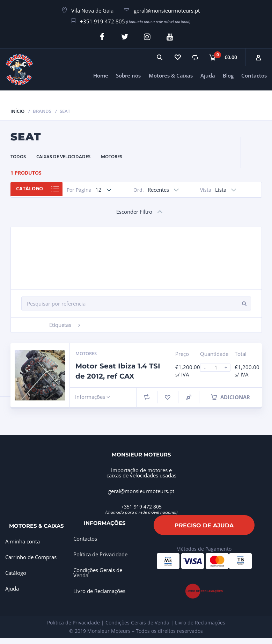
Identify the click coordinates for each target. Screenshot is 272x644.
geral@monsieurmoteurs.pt (167, 10)
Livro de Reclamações (99, 590)
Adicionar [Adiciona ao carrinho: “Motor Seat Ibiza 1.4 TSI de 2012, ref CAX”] (230, 396)
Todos (18, 155)
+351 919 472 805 (102, 21)
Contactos (254, 74)
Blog (228, 74)
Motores (112, 155)
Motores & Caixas (171, 74)
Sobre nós (128, 74)
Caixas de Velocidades (63, 155)
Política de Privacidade (100, 553)
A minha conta (23, 540)
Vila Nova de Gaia (92, 10)
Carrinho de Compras (31, 556)
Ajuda (208, 74)
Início (17, 110)
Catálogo (32, 188)
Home (101, 74)
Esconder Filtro (134, 210)
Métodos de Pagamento (204, 547)
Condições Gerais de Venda (98, 572)
